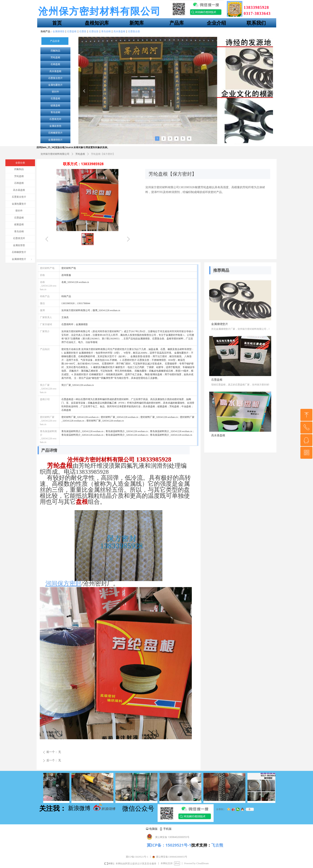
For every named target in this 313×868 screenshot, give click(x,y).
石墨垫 (83, 31)
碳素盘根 (55, 106)
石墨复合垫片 (55, 78)
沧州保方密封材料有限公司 (55, 154)
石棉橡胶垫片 (55, 133)
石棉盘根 (55, 64)
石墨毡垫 (94, 31)
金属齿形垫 (55, 126)
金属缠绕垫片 (55, 140)
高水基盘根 (55, 71)
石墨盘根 (55, 99)
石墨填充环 (55, 119)
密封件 (55, 92)
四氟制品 (55, 51)
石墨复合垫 (134, 31)
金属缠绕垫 (59, 31)
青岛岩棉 (55, 112)
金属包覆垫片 (55, 85)
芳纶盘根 (55, 57)
